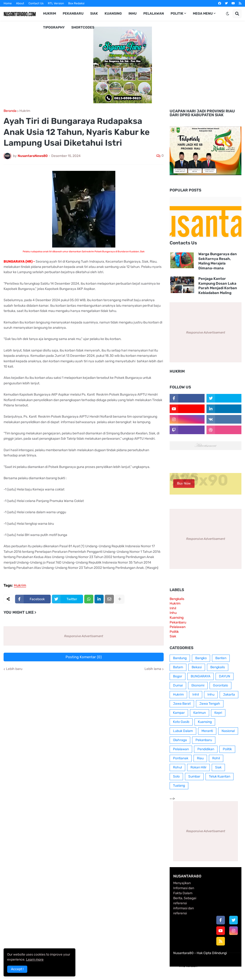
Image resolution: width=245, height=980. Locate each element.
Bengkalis (177, 599)
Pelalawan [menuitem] (154, 14)
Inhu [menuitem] (133, 14)
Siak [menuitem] (94, 14)
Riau (200, 758)
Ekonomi (198, 685)
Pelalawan (178, 627)
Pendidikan (206, 749)
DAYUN (225, 676)
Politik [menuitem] (177, 14)
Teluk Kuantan (220, 776)
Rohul (177, 767)
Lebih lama (153, 669)
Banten (221, 658)
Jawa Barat (182, 704)
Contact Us (36, 3)
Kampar (179, 713)
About (20, 3)
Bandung (180, 658)
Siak (173, 636)
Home (8, 3)
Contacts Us (183, 243)
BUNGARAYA (200, 676)
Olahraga (180, 740)
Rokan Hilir (198, 767)
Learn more (35, 960)
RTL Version (56, 3)
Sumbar (194, 776)
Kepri (218, 713)
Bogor (178, 676)
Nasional (228, 731)
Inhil (173, 608)
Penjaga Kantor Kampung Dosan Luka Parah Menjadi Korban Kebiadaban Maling (218, 286)
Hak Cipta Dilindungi (212, 953)
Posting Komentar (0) (84, 657)
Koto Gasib (181, 722)
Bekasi (197, 667)
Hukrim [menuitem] (50, 14)
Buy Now (184, 483)
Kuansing (177, 618)
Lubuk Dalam (183, 731)
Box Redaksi (76, 3)
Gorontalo (220, 685)
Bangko (201, 658)
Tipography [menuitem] (54, 27)
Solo (176, 776)
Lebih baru (14, 669)
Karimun (200, 713)
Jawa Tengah (210, 704)
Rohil (216, 758)
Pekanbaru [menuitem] (73, 14)
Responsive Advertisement (84, 636)
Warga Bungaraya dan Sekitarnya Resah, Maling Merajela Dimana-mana (218, 261)
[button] (228, 14)
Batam (178, 667)
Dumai (178, 685)
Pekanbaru (178, 622)
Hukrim (25, 111)
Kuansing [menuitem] (113, 14)
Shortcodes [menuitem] (83, 27)
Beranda (10, 111)
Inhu (173, 613)
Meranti (207, 731)
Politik (174, 632)
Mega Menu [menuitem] (203, 14)
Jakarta (229, 695)
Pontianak (181, 758)
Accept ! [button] (17, 969)
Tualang (179, 786)
